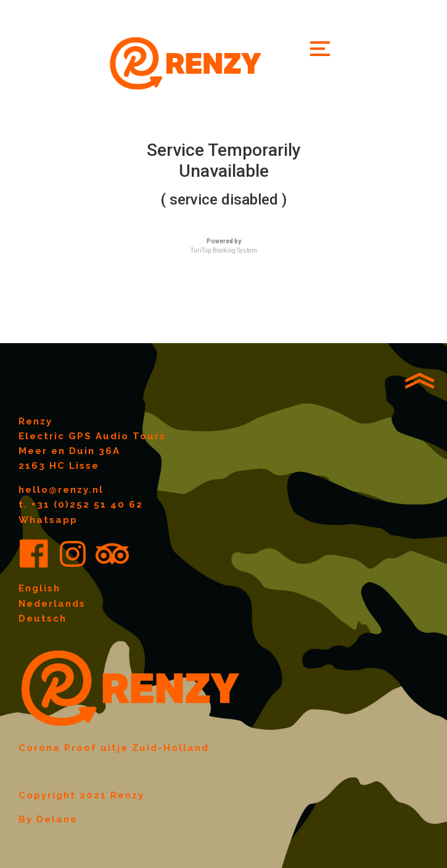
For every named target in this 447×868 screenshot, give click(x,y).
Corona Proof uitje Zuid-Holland (114, 748)
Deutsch (43, 619)
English (39, 588)
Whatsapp (48, 520)
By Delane (48, 819)
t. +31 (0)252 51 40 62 (81, 505)
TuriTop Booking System (224, 250)
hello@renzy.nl (61, 490)
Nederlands (52, 604)
